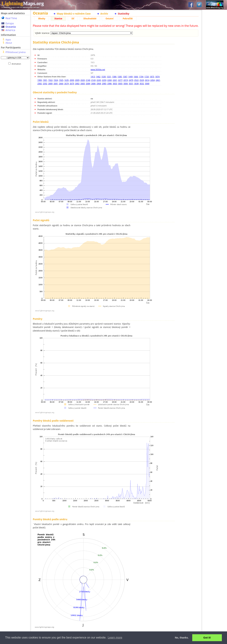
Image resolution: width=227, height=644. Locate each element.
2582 (40, 83)
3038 (136, 83)
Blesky (42, 19)
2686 (93, 83)
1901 (45, 80)
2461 (158, 80)
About (9, 43)
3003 (115, 83)
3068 (147, 83)
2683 (83, 83)
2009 (77, 80)
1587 (125, 77)
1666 (136, 77)
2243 (99, 80)
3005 (120, 83)
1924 (56, 80)
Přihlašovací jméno (16, 52)
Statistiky (124, 14)
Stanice (58, 19)
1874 (157, 77)
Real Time (11, 18)
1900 (40, 80)
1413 (93, 77)
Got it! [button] (207, 638)
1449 (130, 77)
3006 (126, 83)
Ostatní (110, 19)
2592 (45, 83)
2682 (77, 83)
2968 (99, 83)
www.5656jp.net (98, 69)
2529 (142, 80)
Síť (73, 19)
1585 (120, 77)
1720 (147, 77)
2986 (110, 83)
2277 (120, 80)
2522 (136, 80)
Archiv (104, 14)
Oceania (11, 27)
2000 (72, 80)
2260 (110, 80)
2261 (115, 80)
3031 (131, 83)
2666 (61, 83)
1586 (114, 77)
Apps (8, 40)
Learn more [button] (115, 638)
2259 (104, 80)
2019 (126, 80)
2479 (131, 80)
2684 (88, 83)
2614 (147, 80)
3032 (142, 83)
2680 (50, 83)
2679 (72, 83)
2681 (56, 83)
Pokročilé (128, 19)
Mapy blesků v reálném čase (74, 14)
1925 (61, 80)
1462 (98, 77)
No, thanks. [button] (182, 638)
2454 (153, 80)
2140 (88, 80)
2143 (93, 80)
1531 (109, 77)
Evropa (10, 23)
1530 (104, 77)
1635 (67, 80)
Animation (17, 64)
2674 (67, 83)
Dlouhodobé (90, 19)
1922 (50, 80)
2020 (83, 80)
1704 (141, 77)
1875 (152, 77)
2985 (104, 83)
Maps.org (23, 3)
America (10, 30)
